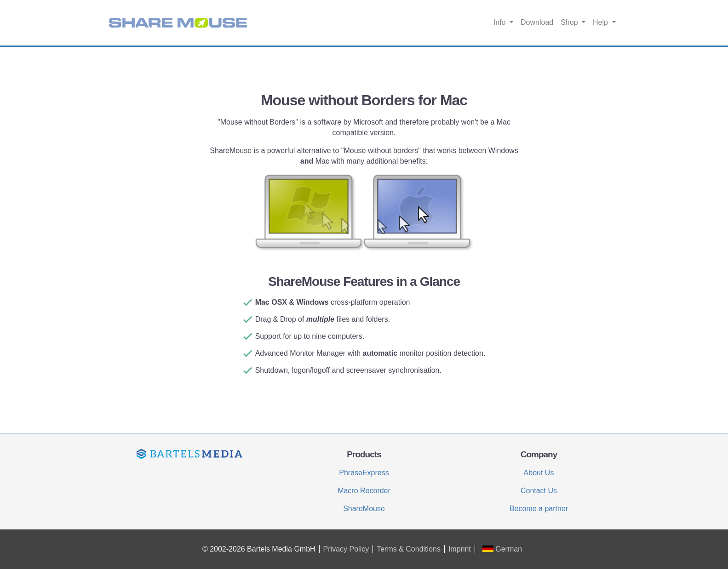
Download (537, 22)
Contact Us (539, 491)
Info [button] (501, 22)
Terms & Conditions (409, 549)
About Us (539, 473)
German (502, 549)
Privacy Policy (346, 549)
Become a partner (539, 509)
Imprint (460, 549)
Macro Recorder (364, 491)
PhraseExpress (364, 473)
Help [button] (601, 22)
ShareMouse (364, 509)
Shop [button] (570, 22)
